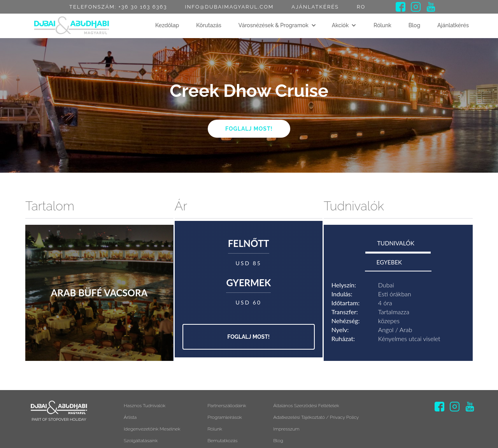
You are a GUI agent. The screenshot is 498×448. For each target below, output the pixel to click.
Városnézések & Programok (274, 25)
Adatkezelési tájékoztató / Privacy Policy (316, 417)
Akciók (340, 25)
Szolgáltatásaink (141, 441)
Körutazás (209, 25)
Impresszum (287, 429)
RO (361, 7)
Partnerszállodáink (227, 406)
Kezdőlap (167, 25)
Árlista (130, 417)
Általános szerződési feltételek (306, 406)
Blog (415, 25)
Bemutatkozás (222, 441)
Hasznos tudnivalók (145, 406)
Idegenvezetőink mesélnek (152, 429)
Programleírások (224, 417)
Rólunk (382, 25)
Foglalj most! (249, 129)
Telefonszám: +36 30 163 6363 (118, 7)
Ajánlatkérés (315, 7)
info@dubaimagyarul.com (229, 7)
